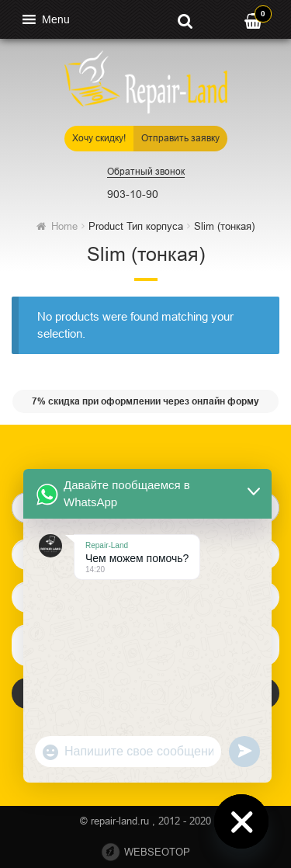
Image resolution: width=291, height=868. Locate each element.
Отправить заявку (180, 138)
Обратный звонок (146, 172)
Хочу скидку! (99, 138)
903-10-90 (133, 194)
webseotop (157, 852)
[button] (56, 19)
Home (64, 226)
